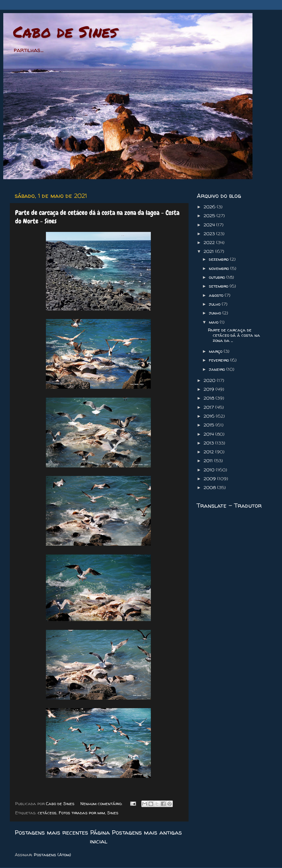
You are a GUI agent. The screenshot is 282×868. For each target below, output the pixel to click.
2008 (210, 487)
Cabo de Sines (65, 31)
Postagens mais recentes (51, 832)
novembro (220, 268)
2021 (209, 251)
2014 (209, 434)
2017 (209, 407)
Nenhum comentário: (102, 803)
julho (215, 304)
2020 (210, 380)
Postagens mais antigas (147, 832)
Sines (113, 813)
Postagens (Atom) (52, 855)
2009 (210, 479)
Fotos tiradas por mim (82, 813)
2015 (210, 425)
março (216, 351)
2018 (210, 398)
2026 (210, 207)
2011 (209, 461)
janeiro (218, 369)
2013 (209, 443)
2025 (210, 216)
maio (214, 322)
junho (216, 313)
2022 (210, 242)
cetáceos (47, 813)
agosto (217, 295)
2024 (210, 225)
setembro (219, 286)
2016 (210, 416)
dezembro (219, 259)
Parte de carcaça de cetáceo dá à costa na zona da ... (234, 335)
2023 (210, 234)
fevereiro (220, 360)
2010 (210, 470)
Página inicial (100, 837)
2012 (209, 452)
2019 (210, 389)
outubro (218, 277)
